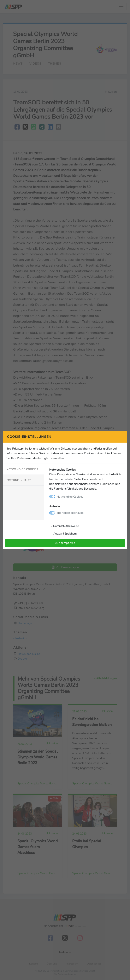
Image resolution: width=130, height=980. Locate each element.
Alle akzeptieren (65, 543)
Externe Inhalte (19, 480)
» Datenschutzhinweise (65, 526)
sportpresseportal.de (70, 513)
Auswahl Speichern (65, 534)
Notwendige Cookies (22, 469)
